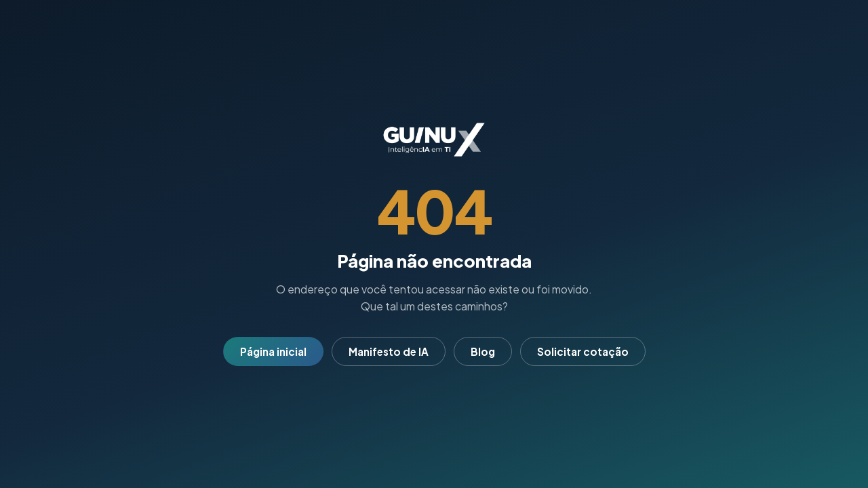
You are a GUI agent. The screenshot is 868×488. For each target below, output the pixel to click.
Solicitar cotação (583, 351)
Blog (483, 351)
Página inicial (273, 351)
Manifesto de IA (389, 351)
